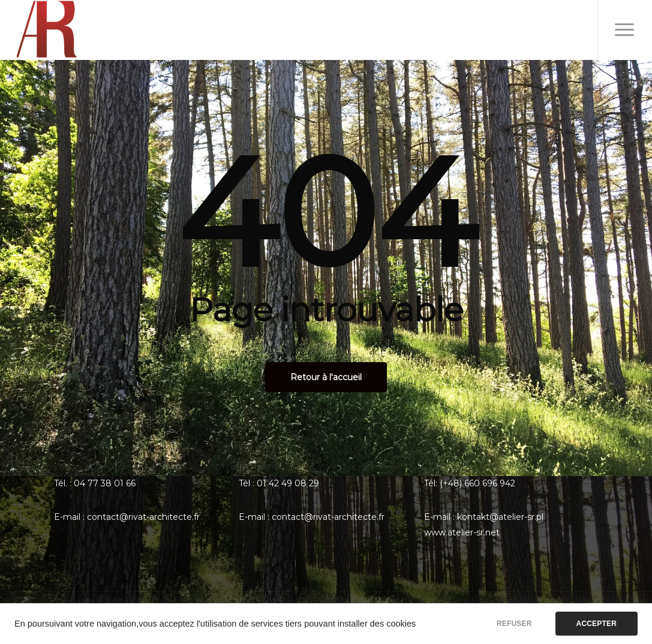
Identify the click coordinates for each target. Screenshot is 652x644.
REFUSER (514, 624)
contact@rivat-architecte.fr (143, 517)
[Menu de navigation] (625, 30)
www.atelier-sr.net (462, 532)
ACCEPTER (597, 624)
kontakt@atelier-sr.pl (500, 517)
